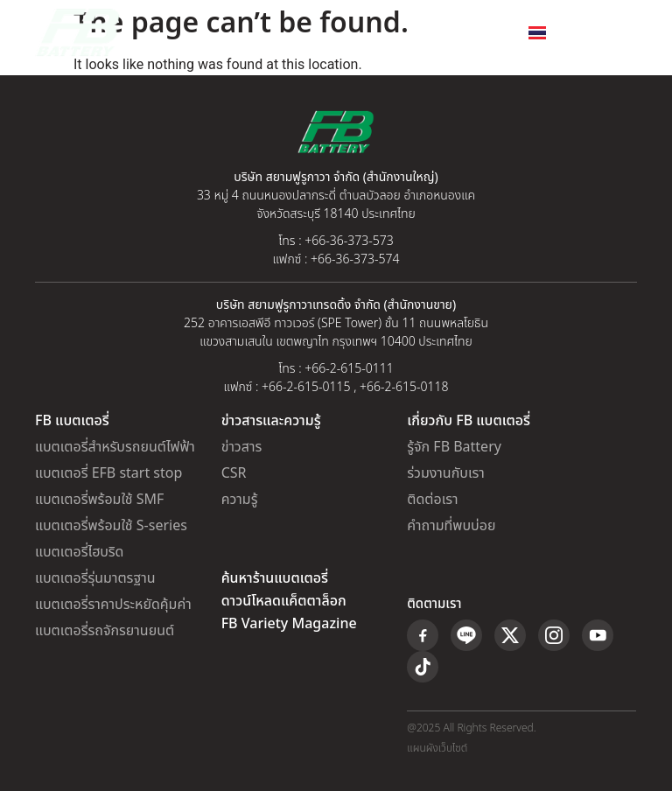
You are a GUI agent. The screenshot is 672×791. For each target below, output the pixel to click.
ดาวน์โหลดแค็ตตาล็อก (284, 601)
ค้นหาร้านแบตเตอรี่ (275, 578)
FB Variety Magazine (289, 624)
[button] (623, 33)
